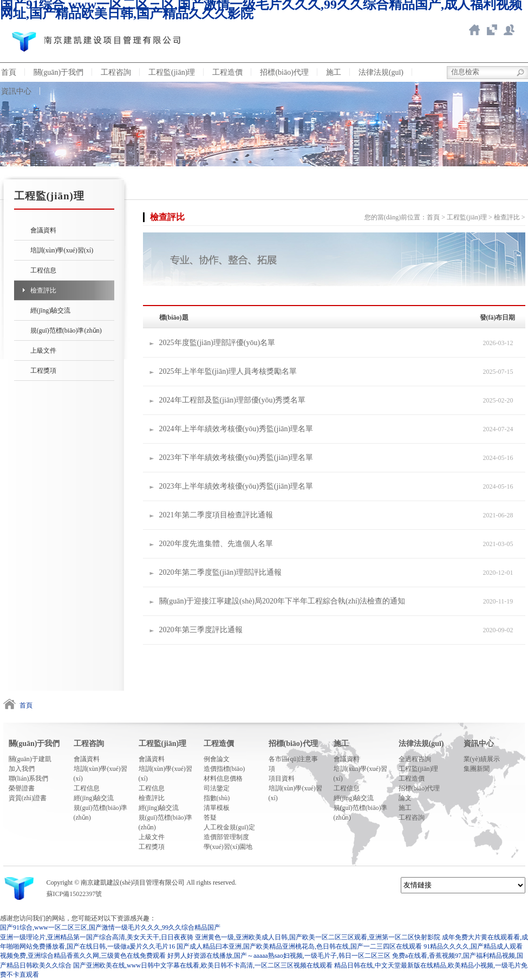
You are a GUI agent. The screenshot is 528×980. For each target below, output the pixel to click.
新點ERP (509, 30)
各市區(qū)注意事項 (294, 764)
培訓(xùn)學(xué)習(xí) (62, 250)
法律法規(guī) (381, 72)
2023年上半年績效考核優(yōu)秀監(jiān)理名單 (236, 486)
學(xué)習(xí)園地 (228, 847)
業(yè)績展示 (482, 759)
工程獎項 (43, 371)
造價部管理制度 (226, 837)
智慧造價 (492, 30)
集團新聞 (477, 769)
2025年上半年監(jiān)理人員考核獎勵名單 (228, 371)
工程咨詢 (116, 72)
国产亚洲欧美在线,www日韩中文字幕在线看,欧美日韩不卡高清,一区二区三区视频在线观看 (203, 965)
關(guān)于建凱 (30, 759)
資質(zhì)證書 (28, 798)
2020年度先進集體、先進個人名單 (216, 544)
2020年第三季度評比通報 (201, 630)
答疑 (210, 817)
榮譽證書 (22, 788)
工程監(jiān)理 (172, 72)
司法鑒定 (217, 788)
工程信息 (43, 270)
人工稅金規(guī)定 (229, 827)
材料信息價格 (223, 778)
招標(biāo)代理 (284, 72)
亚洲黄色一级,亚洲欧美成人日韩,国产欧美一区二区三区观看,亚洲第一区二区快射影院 (318, 937)
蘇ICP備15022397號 (74, 894)
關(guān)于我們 (59, 72)
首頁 (433, 217)
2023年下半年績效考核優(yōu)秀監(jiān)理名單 (236, 457)
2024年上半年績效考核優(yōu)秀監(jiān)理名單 (236, 429)
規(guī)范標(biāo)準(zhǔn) (66, 330)
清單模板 (217, 808)
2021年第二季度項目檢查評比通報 (216, 515)
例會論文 (217, 759)
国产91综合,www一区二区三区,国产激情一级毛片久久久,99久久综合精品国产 (110, 927)
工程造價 (227, 72)
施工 (334, 72)
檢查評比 (43, 290)
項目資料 (282, 778)
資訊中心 (479, 744)
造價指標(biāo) (224, 769)
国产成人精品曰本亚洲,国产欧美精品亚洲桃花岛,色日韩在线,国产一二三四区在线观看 (299, 946)
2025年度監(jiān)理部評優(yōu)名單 (217, 343)
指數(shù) (217, 798)
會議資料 (43, 230)
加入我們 (22, 769)
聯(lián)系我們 (29, 778)
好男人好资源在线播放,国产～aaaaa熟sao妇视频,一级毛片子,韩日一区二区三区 (279, 956)
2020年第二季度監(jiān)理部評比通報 (220, 572)
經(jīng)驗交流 (51, 310)
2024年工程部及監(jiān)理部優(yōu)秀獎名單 (233, 400)
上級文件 (43, 351)
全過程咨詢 (415, 759)
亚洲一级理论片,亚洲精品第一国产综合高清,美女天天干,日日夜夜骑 (97, 937)
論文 (405, 798)
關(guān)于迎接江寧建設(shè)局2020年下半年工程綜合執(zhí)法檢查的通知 (282, 601)
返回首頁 (474, 30)
